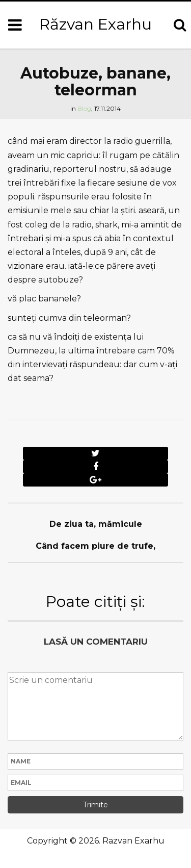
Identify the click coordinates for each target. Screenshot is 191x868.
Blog (84, 108)
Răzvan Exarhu (95, 24)
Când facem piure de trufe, (95, 546)
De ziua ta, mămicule (96, 524)
